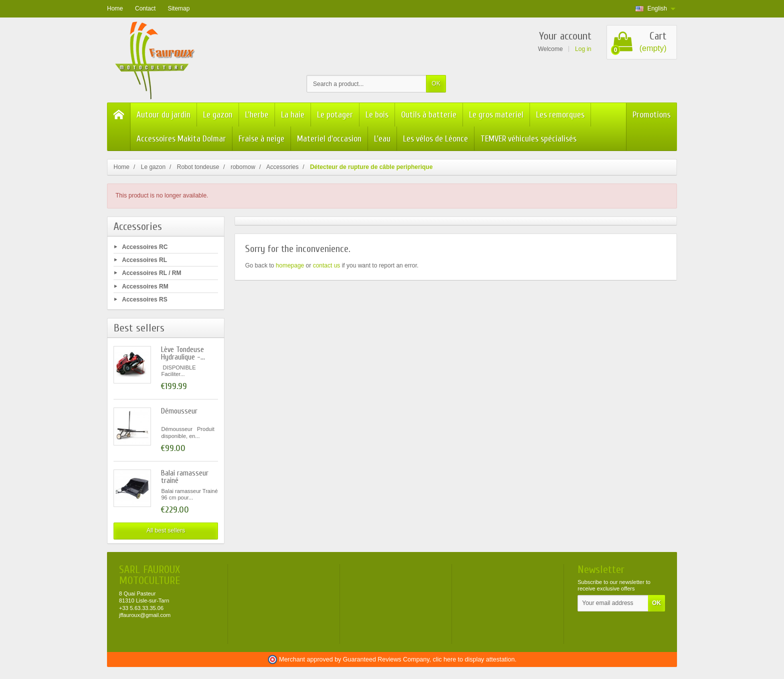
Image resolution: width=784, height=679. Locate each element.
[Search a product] (366, 84)
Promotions (651, 115)
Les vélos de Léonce (435, 139)
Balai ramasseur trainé (185, 477)
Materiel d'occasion (329, 139)
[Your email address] (613, 603)
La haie (293, 115)
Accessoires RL (144, 260)
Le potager (335, 115)
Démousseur (179, 411)
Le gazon (218, 115)
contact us (327, 265)
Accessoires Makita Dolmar (181, 139)
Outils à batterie (429, 115)
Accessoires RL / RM (152, 273)
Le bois (377, 115)
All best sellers (166, 530)
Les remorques (560, 115)
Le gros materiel (496, 115)
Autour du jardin (163, 115)
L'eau (382, 139)
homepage (290, 265)
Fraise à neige (261, 139)
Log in (583, 49)
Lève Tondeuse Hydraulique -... (183, 353)
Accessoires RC (145, 247)
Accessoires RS (145, 299)
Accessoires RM (145, 286)
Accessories (138, 226)
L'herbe (257, 115)
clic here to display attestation (474, 659)
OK (436, 83)
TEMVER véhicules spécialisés (528, 139)
